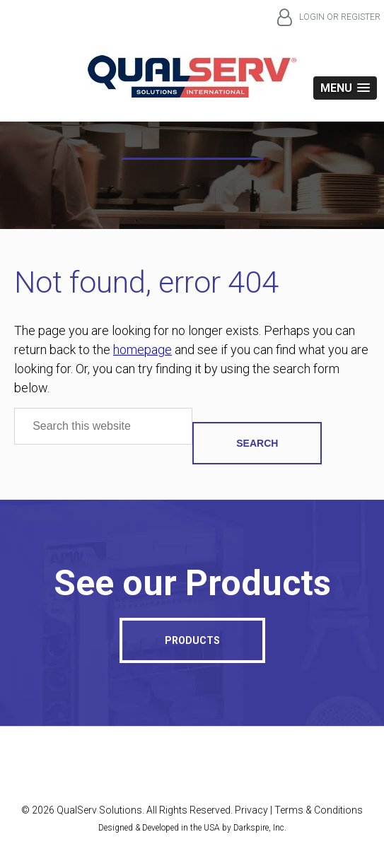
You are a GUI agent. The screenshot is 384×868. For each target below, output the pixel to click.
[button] (345, 88)
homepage (142, 350)
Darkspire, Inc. (260, 828)
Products (192, 640)
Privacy (251, 810)
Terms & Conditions (319, 810)
